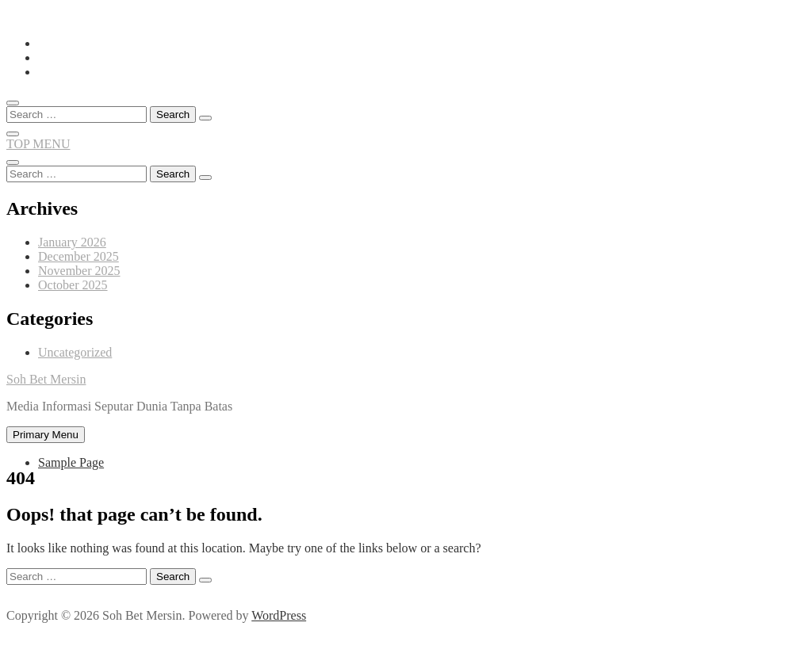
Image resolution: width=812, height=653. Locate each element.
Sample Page (71, 462)
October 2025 (73, 285)
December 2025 (79, 256)
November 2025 (79, 271)
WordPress (279, 615)
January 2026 (72, 242)
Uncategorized (75, 352)
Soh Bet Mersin (46, 379)
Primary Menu (46, 435)
